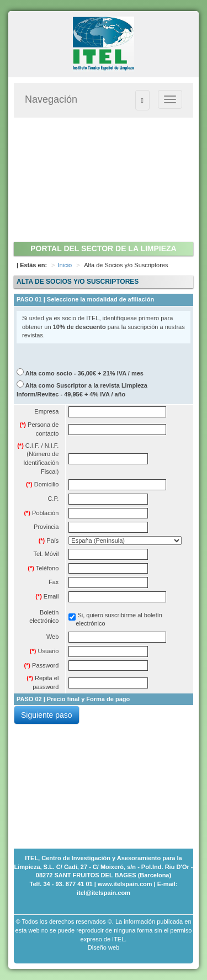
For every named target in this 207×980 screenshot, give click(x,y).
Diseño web (104, 947)
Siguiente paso (47, 715)
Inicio (65, 265)
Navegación (51, 99)
